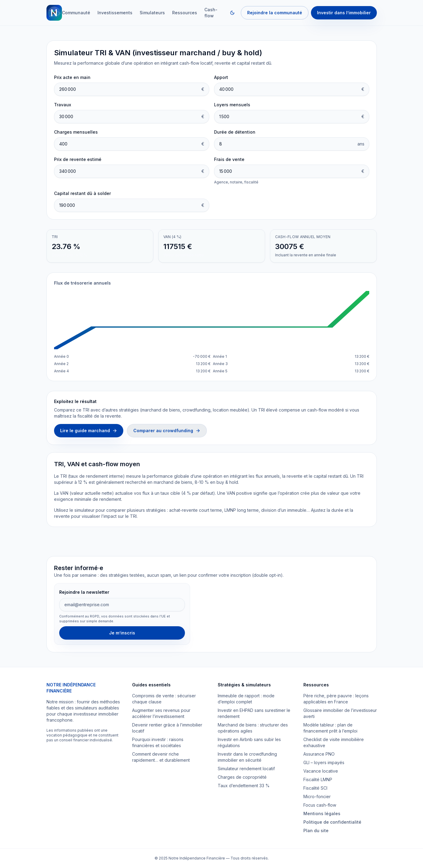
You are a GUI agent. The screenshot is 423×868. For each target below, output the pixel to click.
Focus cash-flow (320, 805)
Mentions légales (322, 813)
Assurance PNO (319, 754)
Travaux (63, 105)
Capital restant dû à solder (82, 193)
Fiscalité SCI (315, 788)
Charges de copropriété (242, 777)
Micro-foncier (317, 796)
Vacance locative (321, 771)
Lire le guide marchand (89, 431)
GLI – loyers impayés (324, 762)
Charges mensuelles (76, 132)
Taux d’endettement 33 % (244, 786)
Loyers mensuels (232, 105)
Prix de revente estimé (78, 159)
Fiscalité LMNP (318, 779)
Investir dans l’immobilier (344, 13)
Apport (221, 77)
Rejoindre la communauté (275, 13)
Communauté (76, 13)
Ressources (185, 13)
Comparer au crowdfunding (167, 431)
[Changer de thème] (232, 13)
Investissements (115, 13)
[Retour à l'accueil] (54, 13)
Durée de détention (235, 132)
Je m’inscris (122, 633)
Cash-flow (211, 13)
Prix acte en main (72, 77)
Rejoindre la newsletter (84, 592)
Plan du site (316, 830)
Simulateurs (152, 13)
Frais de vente (229, 159)
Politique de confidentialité (332, 822)
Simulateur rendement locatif (246, 769)
